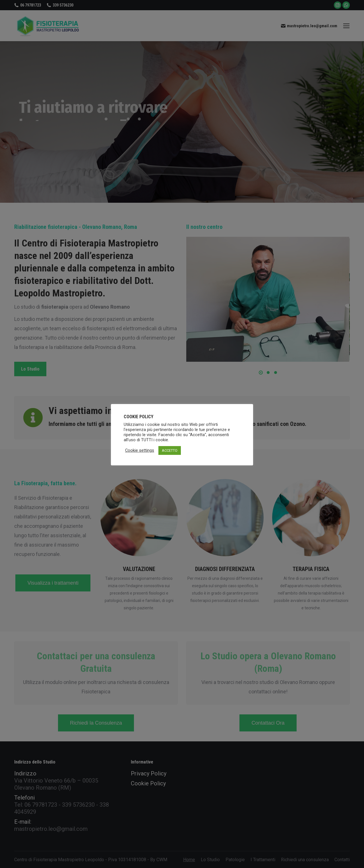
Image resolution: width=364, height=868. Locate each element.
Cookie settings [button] (140, 450)
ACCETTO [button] (170, 450)
